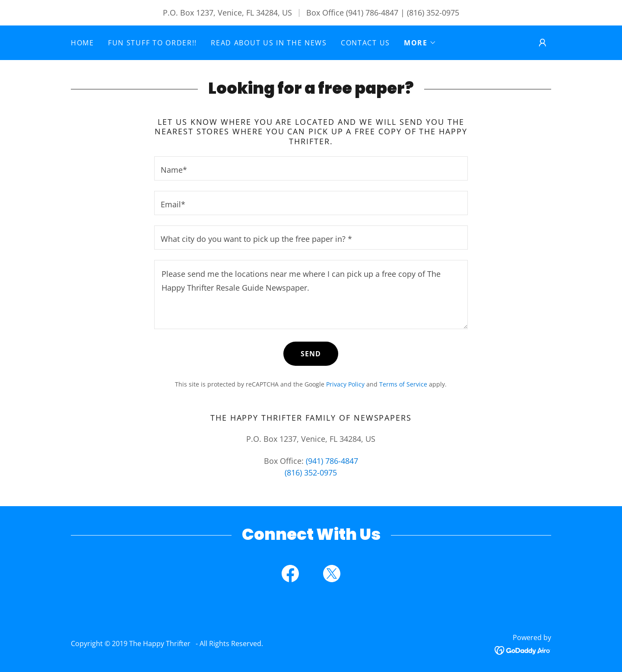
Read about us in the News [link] (269, 43)
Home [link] (83, 43)
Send (311, 354)
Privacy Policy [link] (345, 384)
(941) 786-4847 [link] (372, 13)
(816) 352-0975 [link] (433, 13)
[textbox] (311, 168)
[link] (290, 575)
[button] (420, 43)
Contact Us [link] (365, 43)
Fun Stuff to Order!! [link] (152, 43)
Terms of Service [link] (403, 384)
